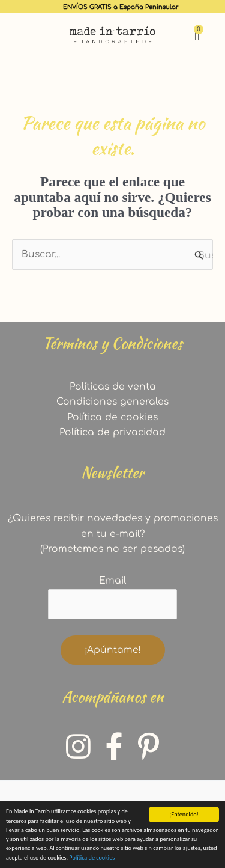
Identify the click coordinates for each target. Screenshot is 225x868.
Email (112, 581)
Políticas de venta (113, 387)
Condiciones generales (112, 402)
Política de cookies (92, 859)
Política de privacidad (112, 432)
